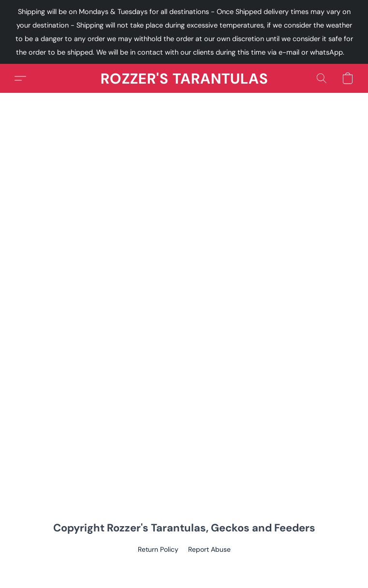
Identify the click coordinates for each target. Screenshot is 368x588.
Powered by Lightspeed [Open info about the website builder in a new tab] (184, 567)
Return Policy (158, 549)
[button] (184, 78)
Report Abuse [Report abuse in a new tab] (209, 549)
